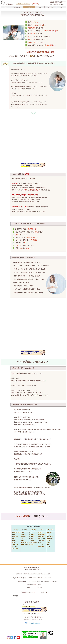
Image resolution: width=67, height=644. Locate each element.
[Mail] (26, 623)
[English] (36, 4)
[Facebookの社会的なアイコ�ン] (15, 638)
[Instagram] (9, 638)
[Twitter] (12, 638)
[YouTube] (18, 638)
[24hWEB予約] (29, 607)
